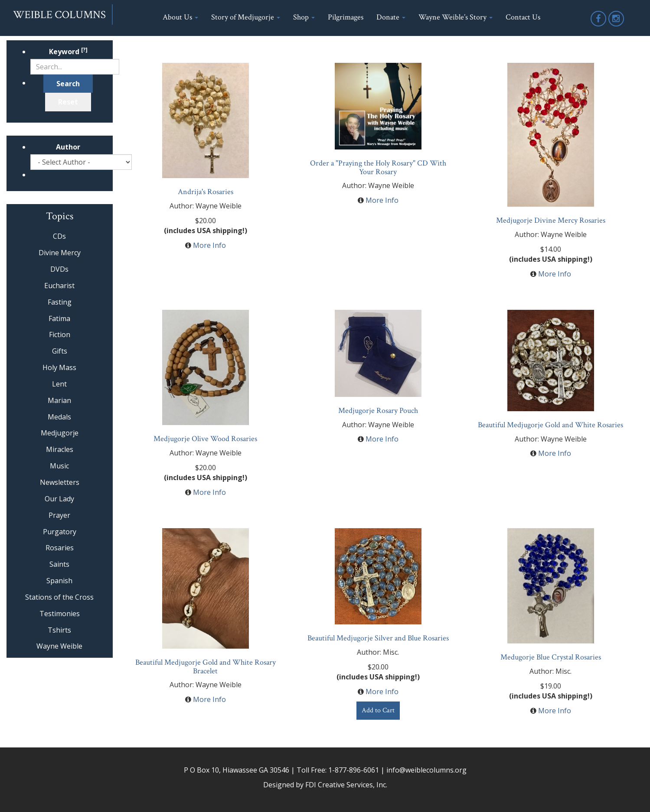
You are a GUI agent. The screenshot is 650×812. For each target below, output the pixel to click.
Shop (304, 17)
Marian (59, 400)
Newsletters (60, 482)
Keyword (68, 52)
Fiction (60, 335)
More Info (209, 245)
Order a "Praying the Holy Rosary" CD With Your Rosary (378, 167)
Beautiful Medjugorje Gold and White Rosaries (550, 425)
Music (59, 466)
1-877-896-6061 (354, 770)
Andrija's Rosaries (206, 192)
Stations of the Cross (59, 597)
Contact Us (523, 17)
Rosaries (60, 548)
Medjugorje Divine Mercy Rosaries (551, 220)
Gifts (60, 351)
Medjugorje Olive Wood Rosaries (205, 439)
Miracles (60, 449)
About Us (180, 17)
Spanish (59, 581)
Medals (59, 417)
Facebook (599, 26)
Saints (59, 564)
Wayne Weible (59, 646)
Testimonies (60, 614)
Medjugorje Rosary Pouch (378, 411)
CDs (59, 236)
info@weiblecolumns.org (426, 770)
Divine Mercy (60, 253)
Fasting (60, 302)
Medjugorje (60, 433)
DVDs (59, 269)
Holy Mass (59, 367)
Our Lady (59, 499)
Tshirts (59, 630)
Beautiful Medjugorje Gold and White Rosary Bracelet (206, 667)
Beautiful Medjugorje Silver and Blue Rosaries (378, 638)
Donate (391, 17)
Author (68, 147)
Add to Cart (378, 710)
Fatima (59, 318)
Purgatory (60, 532)
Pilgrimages (346, 17)
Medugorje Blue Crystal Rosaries (551, 657)
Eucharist (59, 286)
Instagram (617, 26)
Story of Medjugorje (246, 17)
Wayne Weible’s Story (456, 17)
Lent (59, 384)
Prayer (59, 515)
